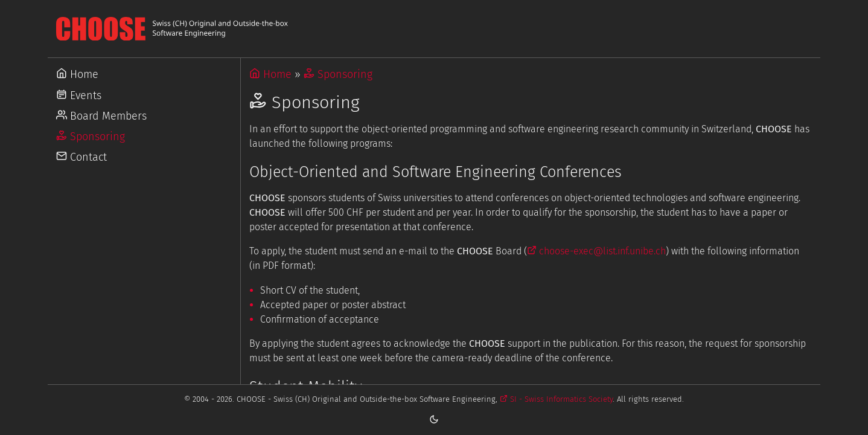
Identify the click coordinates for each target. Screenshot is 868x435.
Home (270, 74)
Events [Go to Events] (79, 95)
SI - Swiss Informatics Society (556, 399)
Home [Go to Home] (77, 74)
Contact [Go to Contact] (81, 157)
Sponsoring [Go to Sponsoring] (91, 137)
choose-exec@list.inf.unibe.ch (596, 251)
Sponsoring (338, 74)
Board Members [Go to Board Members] (101, 116)
